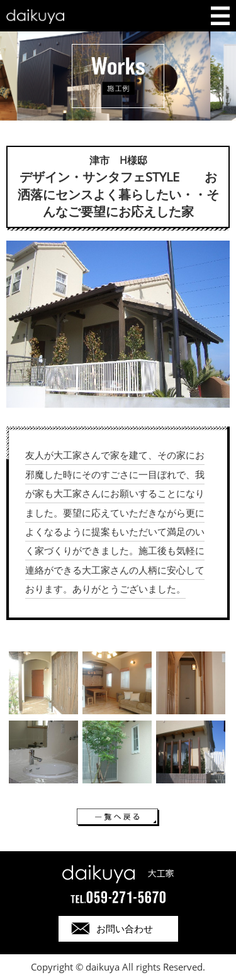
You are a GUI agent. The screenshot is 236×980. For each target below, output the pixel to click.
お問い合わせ (125, 928)
